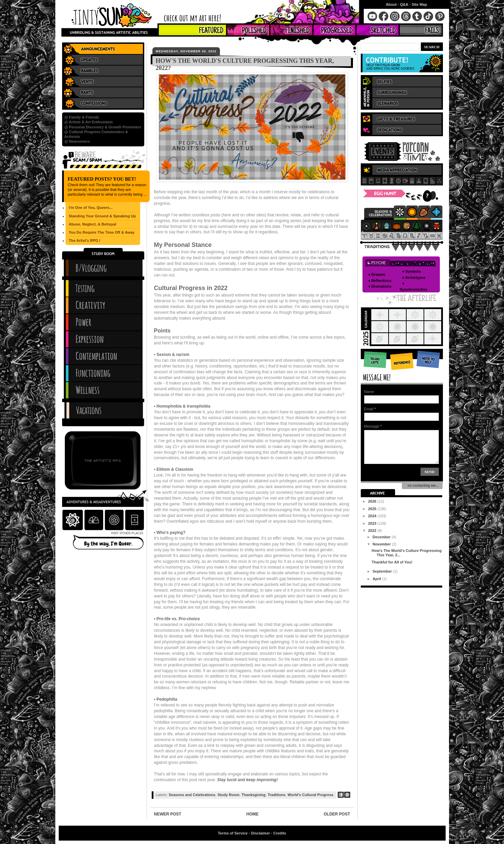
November (382, 544)
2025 (373, 509)
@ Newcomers (77, 141)
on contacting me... (422, 486)
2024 (373, 516)
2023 (373, 523)
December (382, 537)
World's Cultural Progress (310, 795)
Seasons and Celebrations (192, 795)
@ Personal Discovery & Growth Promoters (103, 127)
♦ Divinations (380, 286)
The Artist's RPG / (85, 240)
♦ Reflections (380, 281)
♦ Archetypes (414, 277)
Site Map (419, 4)
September (383, 571)
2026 (373, 501)
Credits (280, 833)
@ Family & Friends (82, 117)
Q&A (404, 4)
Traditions (277, 795)
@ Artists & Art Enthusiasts (89, 122)
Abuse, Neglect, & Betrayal (93, 224)
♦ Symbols (412, 271)
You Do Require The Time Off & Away (102, 232)
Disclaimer (261, 833)
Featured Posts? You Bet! (102, 179)
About (391, 4)
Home (253, 814)
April (377, 579)
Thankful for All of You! (392, 562)
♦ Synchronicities (414, 286)
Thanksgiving (254, 795)
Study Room (229, 795)
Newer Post (168, 814)
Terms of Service (233, 833)
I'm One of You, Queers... (91, 208)
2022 (373, 531)
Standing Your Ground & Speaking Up (102, 216)
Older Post (337, 814)
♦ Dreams (377, 274)
